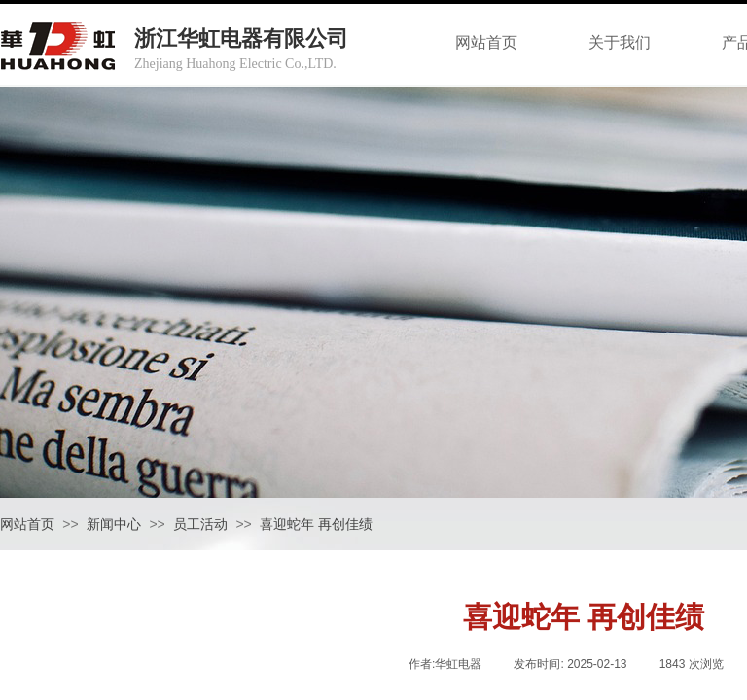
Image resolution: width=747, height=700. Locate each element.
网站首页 (27, 525)
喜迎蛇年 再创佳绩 (316, 525)
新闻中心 (114, 525)
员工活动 (200, 525)
